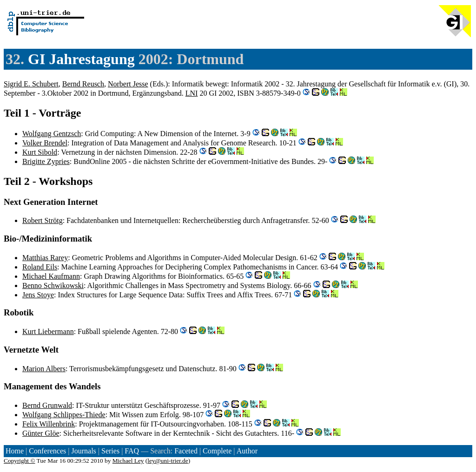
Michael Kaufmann (51, 276)
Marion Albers (44, 369)
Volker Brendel (45, 143)
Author (247, 451)
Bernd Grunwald (47, 405)
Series (110, 451)
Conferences (47, 451)
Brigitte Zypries (46, 161)
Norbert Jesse (128, 84)
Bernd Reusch (83, 84)
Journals (83, 451)
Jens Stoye (38, 295)
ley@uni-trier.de (168, 461)
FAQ (132, 451)
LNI (192, 93)
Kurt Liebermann (48, 331)
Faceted (186, 451)
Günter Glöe (41, 433)
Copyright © (20, 461)
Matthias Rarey (45, 258)
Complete (217, 451)
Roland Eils (40, 267)
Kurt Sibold (40, 152)
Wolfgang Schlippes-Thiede (64, 415)
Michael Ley (128, 461)
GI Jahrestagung (81, 59)
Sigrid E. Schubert (31, 84)
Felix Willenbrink (49, 424)
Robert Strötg (43, 220)
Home (15, 451)
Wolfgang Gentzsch (52, 134)
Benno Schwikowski (53, 285)
